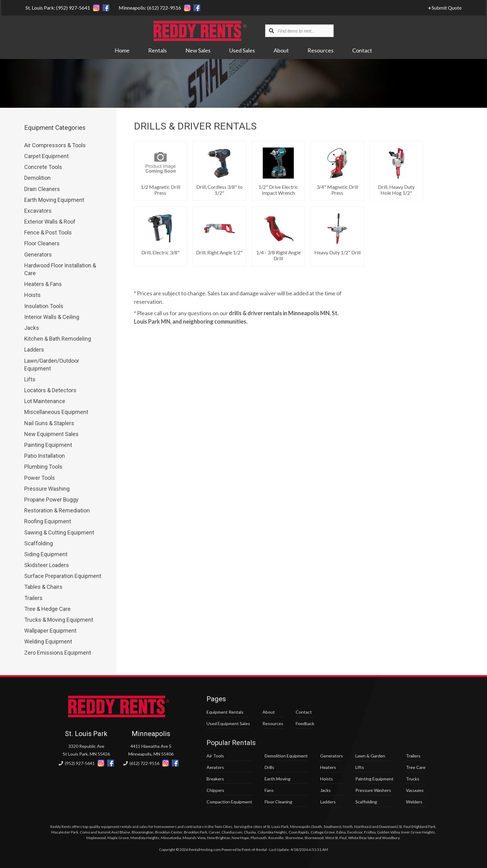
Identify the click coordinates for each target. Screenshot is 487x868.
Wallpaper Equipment (50, 631)
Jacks (32, 328)
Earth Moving (278, 779)
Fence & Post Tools (48, 232)
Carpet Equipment (46, 156)
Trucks (413, 779)
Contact (362, 51)
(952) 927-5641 (77, 763)
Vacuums (415, 790)
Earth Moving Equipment (54, 200)
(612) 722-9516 (141, 763)
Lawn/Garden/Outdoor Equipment (52, 365)
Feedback (305, 723)
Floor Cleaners (42, 243)
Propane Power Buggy (51, 500)
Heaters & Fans (43, 284)
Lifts (30, 379)
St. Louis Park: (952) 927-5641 (57, 8)
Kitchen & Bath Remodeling (58, 339)
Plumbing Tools (43, 467)
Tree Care (416, 767)
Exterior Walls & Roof (50, 222)
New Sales (198, 51)
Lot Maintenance (45, 401)
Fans (269, 790)
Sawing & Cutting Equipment (59, 532)
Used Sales (242, 51)
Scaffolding (39, 543)
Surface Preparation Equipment (63, 576)
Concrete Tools (43, 167)
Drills (269, 767)
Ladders (34, 350)
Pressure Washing (47, 489)
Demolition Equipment (286, 756)
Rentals (158, 51)
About (282, 51)
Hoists (32, 295)
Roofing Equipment (48, 521)
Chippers (215, 790)
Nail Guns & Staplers (49, 423)
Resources (321, 51)
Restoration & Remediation (57, 510)
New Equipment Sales (51, 434)
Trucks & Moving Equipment (59, 620)
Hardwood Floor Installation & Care (60, 269)
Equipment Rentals (225, 712)
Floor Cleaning (278, 802)
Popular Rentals (231, 743)
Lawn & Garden (370, 756)
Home (122, 51)
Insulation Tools (44, 306)
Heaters (328, 767)
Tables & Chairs (43, 587)
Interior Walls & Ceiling (52, 317)
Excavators (38, 211)
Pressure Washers (373, 790)
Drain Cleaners (42, 189)
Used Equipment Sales (228, 723)
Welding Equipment (48, 641)
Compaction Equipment (229, 802)
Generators (38, 254)
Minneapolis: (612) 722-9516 (149, 8)
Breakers (215, 779)
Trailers (33, 598)
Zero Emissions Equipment (58, 653)
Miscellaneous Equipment (56, 412)
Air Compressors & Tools (55, 145)
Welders (414, 802)
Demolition (37, 178)
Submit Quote (446, 8)
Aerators (215, 767)
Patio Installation (45, 456)
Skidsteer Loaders (47, 565)
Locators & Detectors (50, 390)
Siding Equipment (46, 554)
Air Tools (215, 756)
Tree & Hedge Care (47, 609)
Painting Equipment (48, 445)
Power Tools (40, 478)
